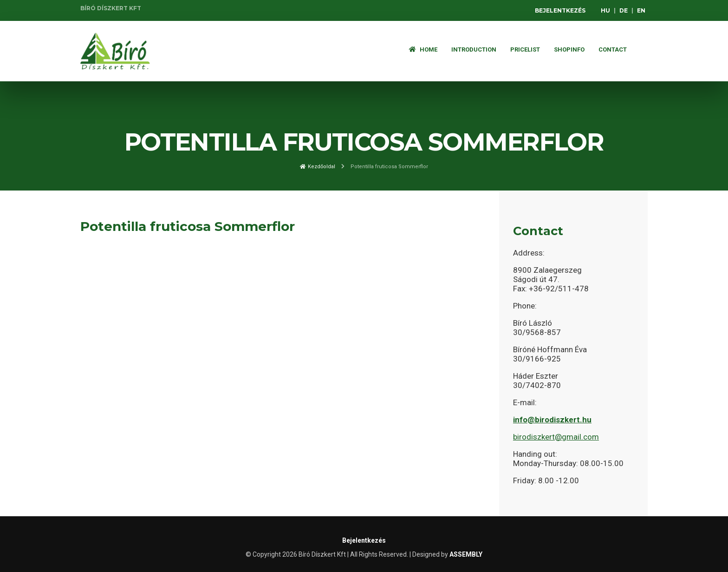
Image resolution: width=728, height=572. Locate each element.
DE (624, 10)
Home (423, 49)
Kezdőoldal (318, 167)
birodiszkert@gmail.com (556, 437)
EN (641, 10)
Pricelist (525, 49)
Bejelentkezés (560, 10)
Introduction (474, 49)
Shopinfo (569, 49)
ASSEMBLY (466, 554)
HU (605, 10)
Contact (613, 49)
